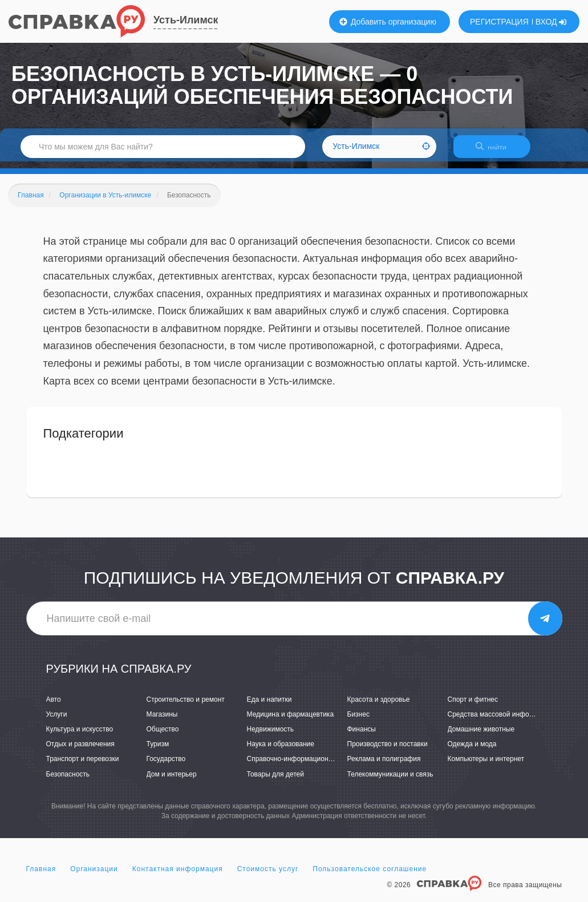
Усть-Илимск (186, 20)
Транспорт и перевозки (83, 766)
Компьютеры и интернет (486, 766)
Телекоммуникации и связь (390, 781)
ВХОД (551, 22)
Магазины (162, 721)
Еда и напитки (269, 706)
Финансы (362, 736)
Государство (166, 766)
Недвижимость (271, 736)
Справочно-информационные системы (309, 766)
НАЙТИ (497, 151)
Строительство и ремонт (186, 706)
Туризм (158, 751)
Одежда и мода (472, 751)
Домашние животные (481, 736)
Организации (94, 876)
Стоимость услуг (268, 876)
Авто (54, 706)
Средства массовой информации (500, 721)
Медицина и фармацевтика (291, 721)
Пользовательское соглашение (370, 876)
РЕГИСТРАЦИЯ (499, 22)
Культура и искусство (80, 736)
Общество (163, 736)
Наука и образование (281, 751)
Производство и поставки (388, 751)
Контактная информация (178, 876)
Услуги (57, 721)
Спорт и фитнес (473, 706)
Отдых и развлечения (80, 751)
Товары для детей (275, 781)
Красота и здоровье (379, 706)
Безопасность (68, 781)
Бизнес (358, 721)
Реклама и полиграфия (384, 766)
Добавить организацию (388, 22)
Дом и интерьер (172, 781)
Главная (41, 876)
